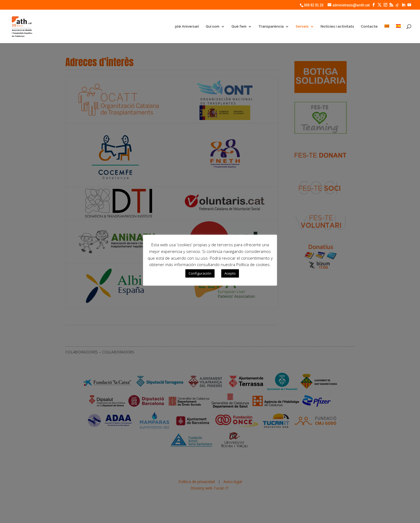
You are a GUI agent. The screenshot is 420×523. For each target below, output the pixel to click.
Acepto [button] (230, 273)
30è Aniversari (187, 27)
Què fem (239, 27)
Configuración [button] (200, 273)
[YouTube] (409, 5)
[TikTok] (397, 5)
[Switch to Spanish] (398, 34)
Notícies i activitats (337, 27)
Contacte (369, 27)
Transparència (271, 27)
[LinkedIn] (403, 5)
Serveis (302, 27)
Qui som (213, 27)
